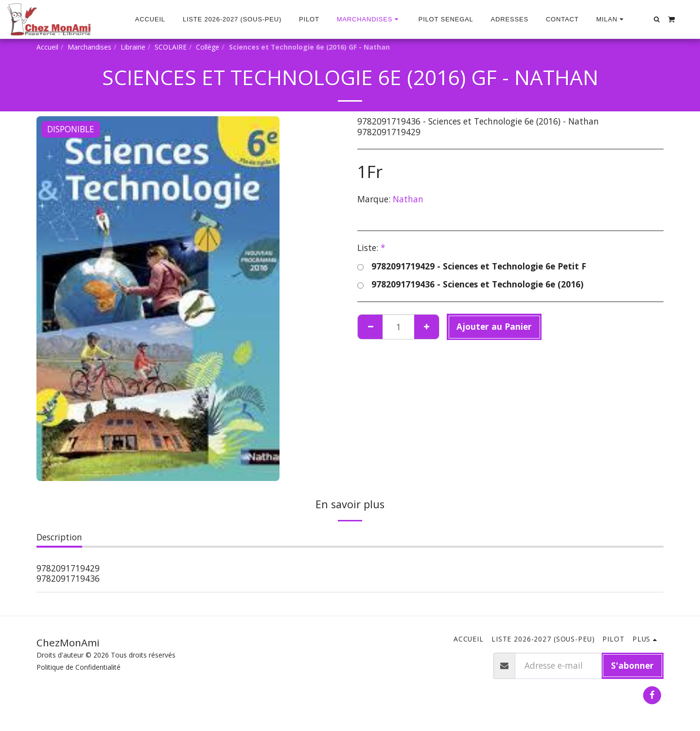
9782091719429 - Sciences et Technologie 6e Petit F (472, 267)
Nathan (408, 199)
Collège (208, 47)
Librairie (133, 47)
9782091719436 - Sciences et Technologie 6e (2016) (470, 285)
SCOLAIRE (171, 47)
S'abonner (632, 665)
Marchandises (89, 47)
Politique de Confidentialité (79, 667)
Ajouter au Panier (494, 326)
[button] (611, 19)
